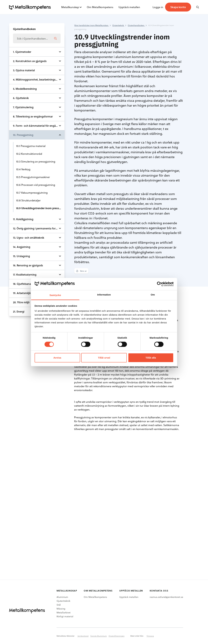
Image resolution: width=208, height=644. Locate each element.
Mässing (61, 609)
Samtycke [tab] (55, 295)
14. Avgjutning (22, 247)
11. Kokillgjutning (23, 219)
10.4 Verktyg (23, 169)
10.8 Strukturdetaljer (28, 200)
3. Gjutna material (24, 70)
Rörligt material (65, 616)
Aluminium (62, 597)
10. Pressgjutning (23, 135)
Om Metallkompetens (100, 7)
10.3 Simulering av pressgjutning (36, 161)
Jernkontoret (83, 636)
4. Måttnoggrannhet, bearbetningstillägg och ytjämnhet (39, 79)
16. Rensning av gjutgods (28, 265)
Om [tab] (153, 295)
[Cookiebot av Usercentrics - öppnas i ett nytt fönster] (159, 284)
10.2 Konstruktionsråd (29, 154)
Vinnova (150, 636)
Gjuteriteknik (63, 601)
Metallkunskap (70, 7)
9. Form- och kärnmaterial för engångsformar (39, 126)
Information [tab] (104, 295)
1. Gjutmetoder (22, 52)
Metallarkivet (64, 612)
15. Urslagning (21, 256)
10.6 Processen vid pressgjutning (36, 185)
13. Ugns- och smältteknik (29, 238)
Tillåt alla (151, 358)
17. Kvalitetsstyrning (25, 275)
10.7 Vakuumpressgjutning (32, 193)
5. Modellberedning (25, 89)
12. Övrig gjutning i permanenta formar (37, 228)
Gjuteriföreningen (117, 636)
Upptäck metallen (129, 7)
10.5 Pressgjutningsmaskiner (33, 177)
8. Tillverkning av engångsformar (33, 116)
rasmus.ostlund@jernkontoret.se (166, 597)
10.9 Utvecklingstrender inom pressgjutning (40, 208)
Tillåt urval (104, 358)
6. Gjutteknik (21, 98)
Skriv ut (81, 271)
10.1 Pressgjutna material (31, 146)
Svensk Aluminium (99, 636)
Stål (59, 605)
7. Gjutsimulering (23, 107)
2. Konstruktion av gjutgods (30, 61)
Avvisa (57, 358)
